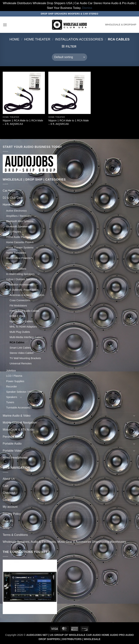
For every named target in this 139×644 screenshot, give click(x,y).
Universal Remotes (21, 363)
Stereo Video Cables (22, 353)
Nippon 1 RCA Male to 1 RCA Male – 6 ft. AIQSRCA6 (69, 122)
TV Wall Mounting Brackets (25, 358)
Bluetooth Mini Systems (20, 221)
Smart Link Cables (20, 348)
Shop (6, 528)
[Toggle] (134, 191)
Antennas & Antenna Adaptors (27, 295)
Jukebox (11, 371)
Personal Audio (12, 437)
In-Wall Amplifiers (16, 269)
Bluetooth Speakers (18, 226)
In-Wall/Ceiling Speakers (20, 274)
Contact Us (10, 500)
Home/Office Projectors (20, 258)
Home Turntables (16, 253)
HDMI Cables (17, 316)
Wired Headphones (15, 458)
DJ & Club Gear (13, 198)
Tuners (10, 402)
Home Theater (37, 39)
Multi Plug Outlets (20, 332)
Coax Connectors (20, 300)
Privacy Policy (12, 514)
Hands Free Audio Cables (24, 311)
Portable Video (12, 451)
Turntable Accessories (19, 408)
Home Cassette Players (20, 242)
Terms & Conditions (15, 535)
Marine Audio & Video (17, 416)
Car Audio (9, 191)
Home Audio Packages (19, 237)
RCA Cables (17, 342)
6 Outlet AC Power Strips (24, 290)
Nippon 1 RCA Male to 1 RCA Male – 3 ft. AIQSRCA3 (23, 122)
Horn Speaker (14, 263)
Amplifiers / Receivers (19, 216)
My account (10, 507)
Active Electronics (16, 211)
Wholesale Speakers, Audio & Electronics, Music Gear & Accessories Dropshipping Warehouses (64, 542)
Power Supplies (15, 381)
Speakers (12, 397)
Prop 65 (8, 521)
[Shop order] (69, 57)
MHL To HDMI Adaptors (23, 327)
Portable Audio (12, 444)
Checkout (9, 493)
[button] (5, 25)
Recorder (11, 387)
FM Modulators (18, 306)
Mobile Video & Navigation (20, 423)
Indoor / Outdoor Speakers (22, 279)
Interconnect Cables (21, 321)
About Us (9, 479)
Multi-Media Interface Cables (26, 337)
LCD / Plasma (14, 376)
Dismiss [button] (87, 8)
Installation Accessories (79, 39)
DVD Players (14, 232)
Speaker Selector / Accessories (24, 392)
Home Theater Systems (20, 248)
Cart (5, 486)
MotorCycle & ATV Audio (18, 430)
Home (14, 39)
